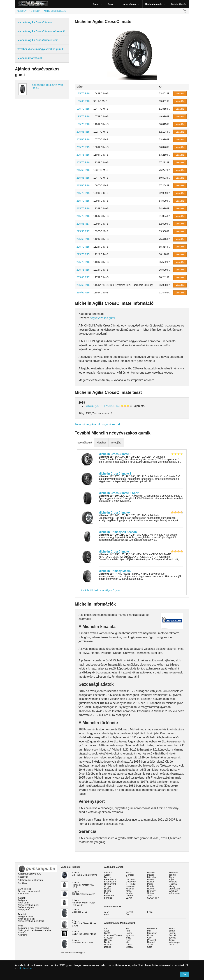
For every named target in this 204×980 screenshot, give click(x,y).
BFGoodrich (110, 879)
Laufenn (130, 895)
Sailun (150, 893)
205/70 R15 (83, 147)
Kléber (129, 891)
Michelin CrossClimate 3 (115, 474)
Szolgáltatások (153, 4)
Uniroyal (173, 884)
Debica (108, 889)
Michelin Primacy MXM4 (115, 571)
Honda (129, 933)
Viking (172, 886)
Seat (150, 947)
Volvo (172, 945)
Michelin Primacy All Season (118, 532)
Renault (151, 942)
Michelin (151, 877)
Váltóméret (24, 893)
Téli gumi (23, 900)
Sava (150, 895)
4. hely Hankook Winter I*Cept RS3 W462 (84, 903)
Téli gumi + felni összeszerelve (34, 928)
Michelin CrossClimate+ (115, 513)
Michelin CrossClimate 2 (115, 454)
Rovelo (151, 889)
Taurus (172, 875)
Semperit (173, 872)
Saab (150, 945)
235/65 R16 (83, 285)
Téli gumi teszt (25, 916)
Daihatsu (109, 945)
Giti (127, 877)
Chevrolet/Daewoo (114, 935)
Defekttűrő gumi (26, 907)
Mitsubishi (152, 933)
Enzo (150, 912)
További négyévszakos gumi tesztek (98, 424)
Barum (108, 877)
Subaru (172, 933)
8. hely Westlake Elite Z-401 (83, 942)
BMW (107, 933)
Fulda (129, 872)
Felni (111, 4)
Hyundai (130, 935)
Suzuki (172, 935)
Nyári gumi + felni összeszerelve (34, 930)
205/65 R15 (83, 132)
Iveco (128, 940)
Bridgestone (110, 882)
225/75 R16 (83, 262)
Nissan (151, 935)
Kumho (129, 893)
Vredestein (174, 889)
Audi (106, 931)
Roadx (151, 886)
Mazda (129, 947)
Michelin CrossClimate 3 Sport (119, 493)
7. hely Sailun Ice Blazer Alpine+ (85, 933)
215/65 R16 (83, 185)
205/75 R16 (83, 155)
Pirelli (150, 884)
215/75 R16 (83, 208)
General (130, 875)
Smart (172, 931)
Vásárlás (180, 94)
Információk (129, 4)
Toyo (171, 879)
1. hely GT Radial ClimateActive (84, 874)
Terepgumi (23, 909)
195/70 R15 (83, 109)
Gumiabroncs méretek (29, 891)
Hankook (130, 886)
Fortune (108, 898)
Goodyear (131, 882)
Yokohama (174, 893)
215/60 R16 (83, 170)
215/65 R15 (83, 178)
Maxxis (151, 875)
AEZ (106, 912)
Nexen (151, 879)
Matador (151, 872)
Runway (151, 891)
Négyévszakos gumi (28, 905)
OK (185, 974)
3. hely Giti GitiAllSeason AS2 (83, 893)
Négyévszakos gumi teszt (31, 921)
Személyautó (84, 443)
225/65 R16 (83, 239)
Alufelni (22, 932)
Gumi (96, 4)
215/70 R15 (83, 193)
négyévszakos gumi (102, 318)
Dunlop (108, 891)
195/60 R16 (83, 101)
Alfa (106, 929)
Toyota (172, 938)
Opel (150, 938)
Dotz (128, 914)
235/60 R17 (83, 277)
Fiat (128, 929)
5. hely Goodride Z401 (80, 911)
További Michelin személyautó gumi (100, 590)
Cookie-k (23, 883)
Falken (108, 893)
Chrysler (108, 938)
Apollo (107, 875)
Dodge (108, 947)
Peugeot (152, 940)
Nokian (151, 882)
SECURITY (153, 898)
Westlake (173, 891)
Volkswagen (175, 942)
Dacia (107, 942)
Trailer (172, 940)
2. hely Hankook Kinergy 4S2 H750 (83, 885)
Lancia (129, 945)
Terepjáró (116, 443)
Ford (128, 931)
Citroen (108, 940)
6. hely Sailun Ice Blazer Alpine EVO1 (84, 923)
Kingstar (130, 889)
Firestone (109, 895)
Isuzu (128, 938)
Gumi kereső (25, 889)
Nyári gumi (23, 903)
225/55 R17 (83, 224)
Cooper (108, 886)
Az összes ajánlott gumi (73, 952)
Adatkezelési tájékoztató (30, 880)
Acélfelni (22, 935)
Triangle (173, 882)
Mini (149, 931)
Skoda (172, 929)
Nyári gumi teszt (26, 919)
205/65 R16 (83, 139)
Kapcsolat (23, 877)
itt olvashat (25, 968)
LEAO (129, 898)
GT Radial (131, 884)
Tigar (171, 877)
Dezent (129, 912)
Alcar (107, 914)
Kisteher (101, 443)
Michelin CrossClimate (114, 552)
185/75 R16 (83, 93)
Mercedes (152, 929)
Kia (127, 942)
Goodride (130, 879)
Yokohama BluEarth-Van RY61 (47, 86)
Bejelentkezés (179, 4)
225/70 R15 (83, 247)
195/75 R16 (83, 116)
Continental (110, 884)
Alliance (108, 872)
